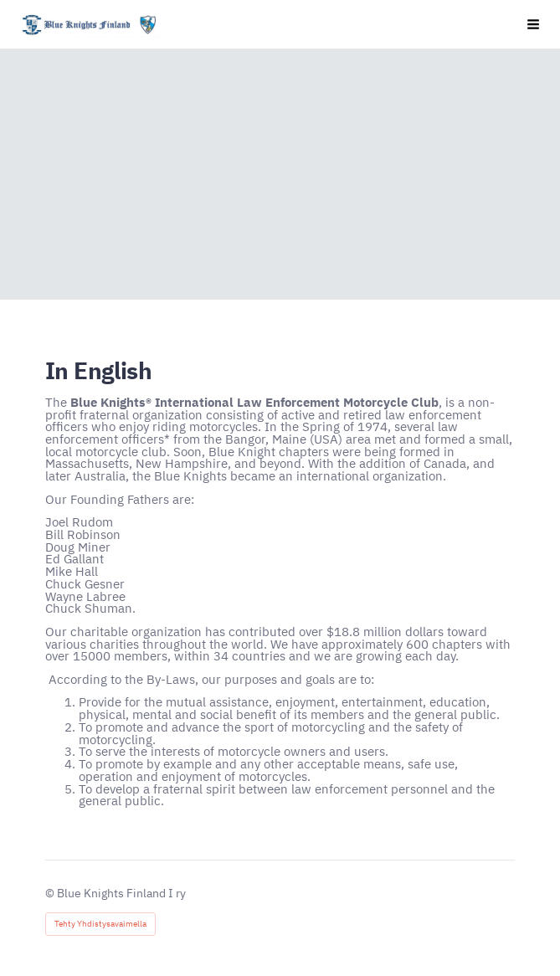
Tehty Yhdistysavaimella (100, 924)
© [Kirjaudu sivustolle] (51, 893)
